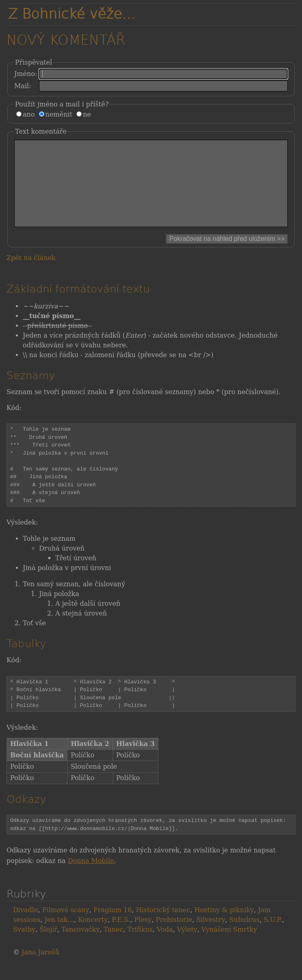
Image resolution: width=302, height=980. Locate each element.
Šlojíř (48, 946)
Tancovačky (80, 946)
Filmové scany (66, 926)
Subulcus (244, 936)
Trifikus (140, 946)
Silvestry (211, 936)
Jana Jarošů (40, 968)
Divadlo (26, 926)
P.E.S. (121, 936)
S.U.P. (273, 936)
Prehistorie (174, 936)
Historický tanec (163, 926)
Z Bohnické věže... (72, 14)
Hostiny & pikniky (224, 926)
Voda (165, 946)
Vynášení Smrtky (229, 946)
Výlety (187, 946)
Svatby (24, 946)
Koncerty (93, 936)
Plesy (143, 936)
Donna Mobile (91, 877)
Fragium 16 (113, 926)
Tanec (113, 946)
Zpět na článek (31, 274)
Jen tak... (59, 936)
